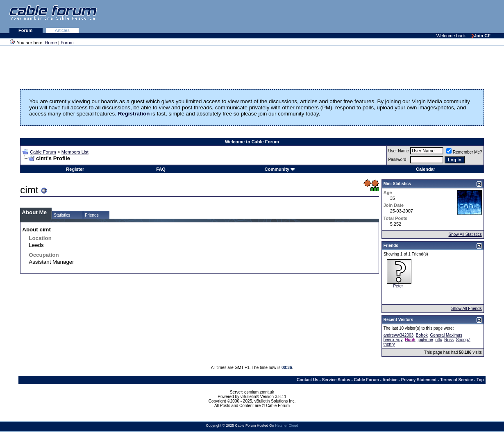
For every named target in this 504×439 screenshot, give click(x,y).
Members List (75, 152)
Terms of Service (456, 380)
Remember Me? (464, 152)
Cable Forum (43, 152)
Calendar (426, 169)
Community (280, 169)
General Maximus (446, 335)
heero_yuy (393, 340)
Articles (62, 30)
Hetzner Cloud (286, 425)
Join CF (481, 36)
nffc (439, 340)
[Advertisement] (404, 16)
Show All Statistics (465, 234)
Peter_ (399, 286)
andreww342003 (398, 335)
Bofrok (422, 335)
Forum (26, 30)
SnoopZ (463, 340)
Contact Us (308, 380)
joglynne (426, 340)
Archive (390, 380)
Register (75, 169)
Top (480, 380)
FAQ (161, 169)
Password (397, 160)
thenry (389, 344)
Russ (449, 340)
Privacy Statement (419, 380)
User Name (398, 151)
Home (51, 43)
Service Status (336, 380)
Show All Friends (466, 309)
